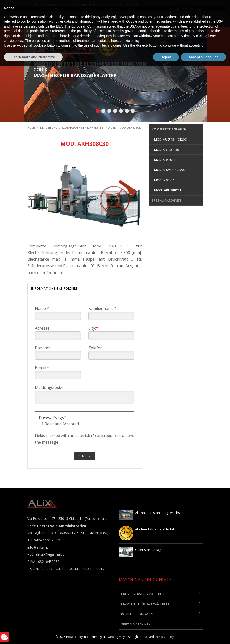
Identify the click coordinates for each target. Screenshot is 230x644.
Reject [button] (166, 635)
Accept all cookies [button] (203, 635)
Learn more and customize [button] (33, 635)
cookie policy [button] (14, 618)
